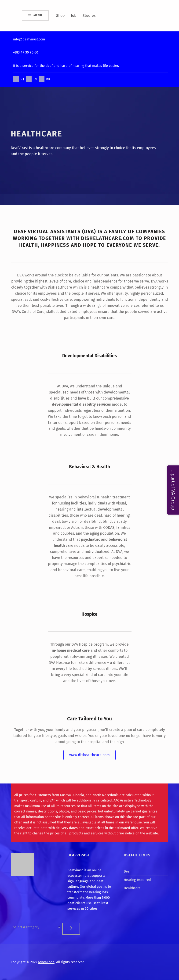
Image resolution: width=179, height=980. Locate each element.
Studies (89, 16)
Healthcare (132, 888)
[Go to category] (71, 929)
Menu (38, 15)
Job (74, 16)
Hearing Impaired (137, 880)
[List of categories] (37, 927)
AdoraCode (46, 962)
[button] (89, 755)
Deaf (127, 871)
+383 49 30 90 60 (26, 52)
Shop (60, 16)
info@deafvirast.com (29, 39)
